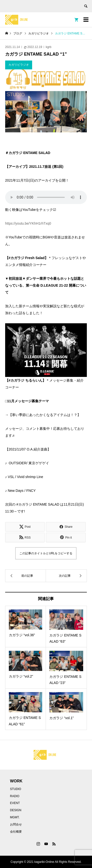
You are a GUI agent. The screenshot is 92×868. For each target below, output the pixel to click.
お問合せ (16, 824)
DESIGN (16, 810)
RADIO (15, 796)
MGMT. (15, 817)
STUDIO (16, 789)
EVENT (15, 803)
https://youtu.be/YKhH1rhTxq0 (28, 223)
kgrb (48, 47)
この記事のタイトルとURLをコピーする (46, 553)
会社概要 (16, 832)
